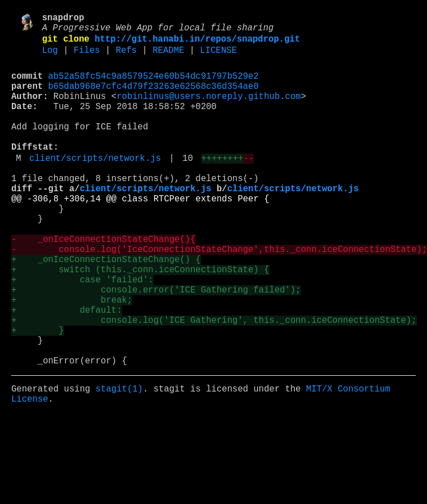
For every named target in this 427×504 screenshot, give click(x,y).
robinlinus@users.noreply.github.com (208, 111)
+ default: (66, 370)
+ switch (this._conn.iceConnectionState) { (140, 320)
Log (50, 58)
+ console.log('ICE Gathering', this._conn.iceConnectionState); (214, 382)
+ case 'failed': (82, 332)
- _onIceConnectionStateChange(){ (103, 283)
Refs (126, 58)
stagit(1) (119, 462)
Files (87, 58)
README (168, 58)
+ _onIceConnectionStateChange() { (106, 308)
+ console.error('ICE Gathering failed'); (156, 345)
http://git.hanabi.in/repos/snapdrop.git (197, 44)
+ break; (72, 357)
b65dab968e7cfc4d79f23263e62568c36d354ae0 (154, 98)
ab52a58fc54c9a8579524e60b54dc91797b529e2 (154, 86)
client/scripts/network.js (95, 186)
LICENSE (218, 58)
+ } (38, 394)
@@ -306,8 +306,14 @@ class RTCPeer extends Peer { (140, 233)
